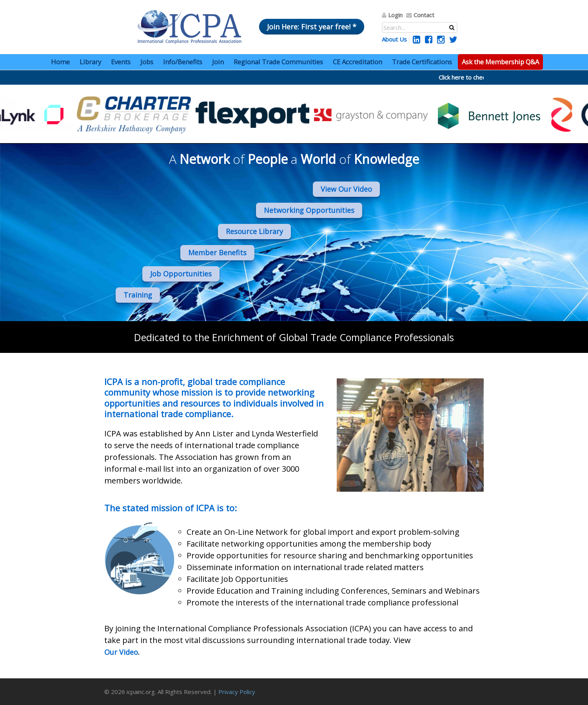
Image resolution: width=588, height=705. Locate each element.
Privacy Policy (237, 692)
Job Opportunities (181, 274)
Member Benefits (217, 253)
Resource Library (254, 231)
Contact (424, 15)
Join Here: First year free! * (312, 27)
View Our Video (346, 189)
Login (395, 15)
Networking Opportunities (309, 210)
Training (138, 295)
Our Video (121, 652)
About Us (394, 39)
